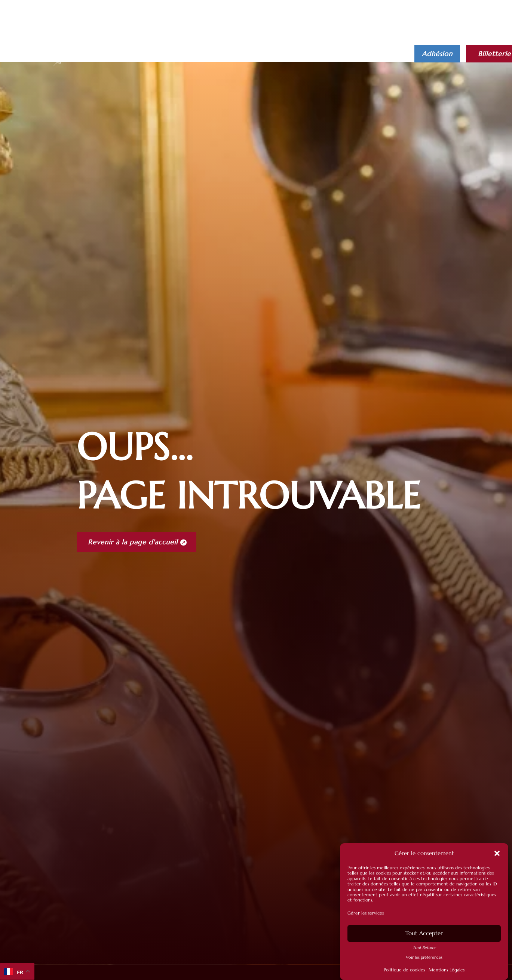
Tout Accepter (424, 933)
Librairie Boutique (342, 49)
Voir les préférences (424, 958)
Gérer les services (366, 913)
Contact (118, 60)
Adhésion (437, 54)
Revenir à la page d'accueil (133, 542)
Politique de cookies (404, 970)
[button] (497, 854)
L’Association (281, 49)
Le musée (116, 49)
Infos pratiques (172, 49)
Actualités (232, 49)
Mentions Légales (447, 970)
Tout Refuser (424, 947)
